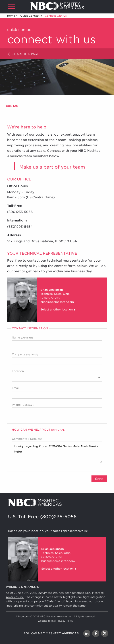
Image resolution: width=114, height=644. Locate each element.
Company (57, 359)
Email (57, 392)
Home (11, 16)
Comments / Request (57, 450)
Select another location (58, 310)
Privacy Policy (65, 621)
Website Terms (46, 621)
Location (57, 376)
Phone (57, 409)
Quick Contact (30, 16)
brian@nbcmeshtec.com (57, 302)
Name (57, 342)
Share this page (23, 54)
